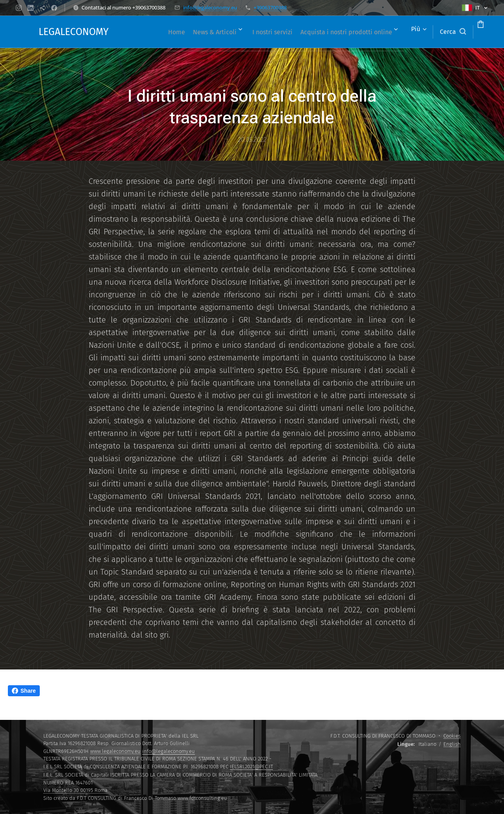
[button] (423, 32)
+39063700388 (270, 7)
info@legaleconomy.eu (210, 7)
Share (24, 691)
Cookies (452, 736)
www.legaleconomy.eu (115, 751)
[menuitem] (241, 32)
